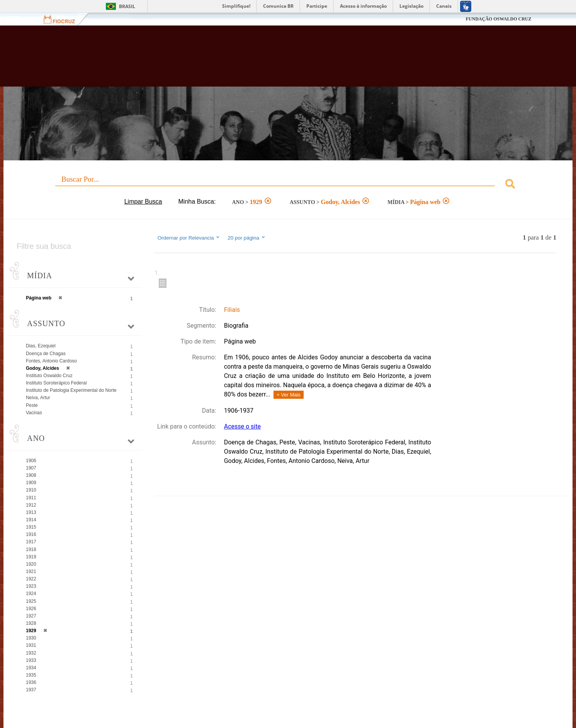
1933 (31, 660)
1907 (31, 468)
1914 (31, 520)
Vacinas (34, 413)
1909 (31, 483)
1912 (31, 505)
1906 (31, 461)
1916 (31, 534)
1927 (31, 616)
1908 (31, 475)
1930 (31, 638)
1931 (31, 645)
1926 (31, 609)
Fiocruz (64, 19)
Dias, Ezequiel (41, 346)
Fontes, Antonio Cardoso (51, 361)
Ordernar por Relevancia (189, 238)
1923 (31, 586)
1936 (31, 682)
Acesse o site (242, 426)
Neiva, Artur (38, 398)
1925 (31, 601)
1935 (31, 675)
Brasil (127, 6)
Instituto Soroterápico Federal (56, 383)
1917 (31, 542)
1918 (31, 549)
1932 (31, 653)
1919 (31, 557)
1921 (31, 572)
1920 (31, 564)
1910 (31, 490)
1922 (31, 579)
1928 (31, 623)
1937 (31, 690)
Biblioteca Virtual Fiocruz (249, 60)
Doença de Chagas (46, 354)
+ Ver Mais (289, 395)
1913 (31, 512)
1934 (31, 668)
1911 (31, 498)
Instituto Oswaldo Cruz (49, 376)
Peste (32, 405)
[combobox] (288, 185)
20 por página (247, 238)
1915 (31, 527)
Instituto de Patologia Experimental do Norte (71, 390)
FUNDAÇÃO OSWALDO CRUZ (498, 19)
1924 (31, 594)
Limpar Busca (143, 202)
